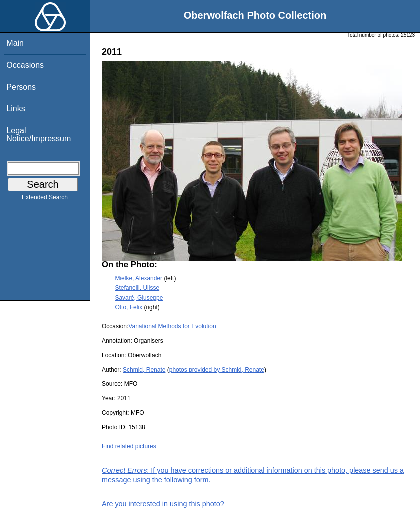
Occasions (25, 65)
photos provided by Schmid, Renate (217, 370)
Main (15, 43)
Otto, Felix (129, 307)
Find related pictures (129, 446)
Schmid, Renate (144, 370)
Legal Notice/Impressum (39, 134)
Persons (21, 87)
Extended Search (45, 199)
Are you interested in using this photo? (163, 504)
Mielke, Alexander (139, 278)
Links (16, 108)
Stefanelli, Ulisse (137, 288)
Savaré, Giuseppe (139, 298)
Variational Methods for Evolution (172, 326)
